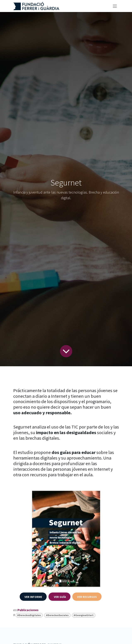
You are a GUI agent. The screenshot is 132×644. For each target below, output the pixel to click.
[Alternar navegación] (115, 6)
